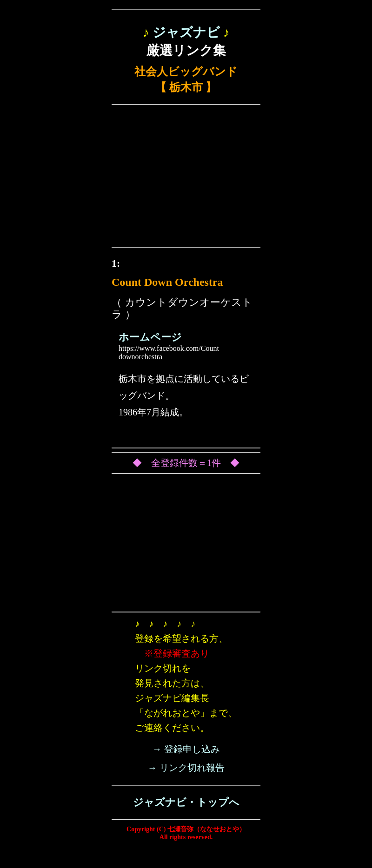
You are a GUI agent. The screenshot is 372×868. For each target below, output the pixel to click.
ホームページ (150, 337)
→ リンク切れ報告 (186, 768)
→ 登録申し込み (186, 749)
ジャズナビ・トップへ (186, 802)
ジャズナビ (186, 32)
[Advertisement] (186, 178)
